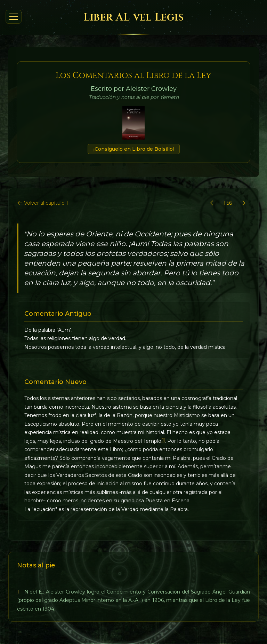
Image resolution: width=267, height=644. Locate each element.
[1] (163, 440)
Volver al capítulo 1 (43, 203)
